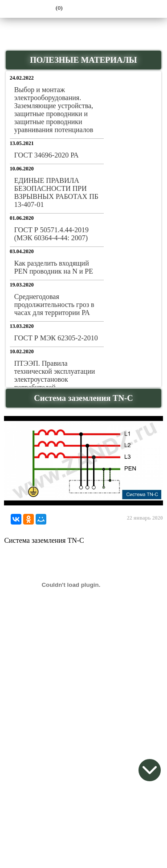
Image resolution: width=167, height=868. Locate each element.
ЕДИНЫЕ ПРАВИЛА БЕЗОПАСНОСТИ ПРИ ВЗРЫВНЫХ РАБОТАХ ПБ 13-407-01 (56, 192)
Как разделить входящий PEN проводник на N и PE (54, 267)
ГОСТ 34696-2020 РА (47, 155)
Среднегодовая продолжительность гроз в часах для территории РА (54, 305)
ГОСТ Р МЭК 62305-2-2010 (56, 338)
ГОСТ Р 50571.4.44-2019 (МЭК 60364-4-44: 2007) (51, 234)
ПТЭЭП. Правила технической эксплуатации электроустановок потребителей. (55, 375)
